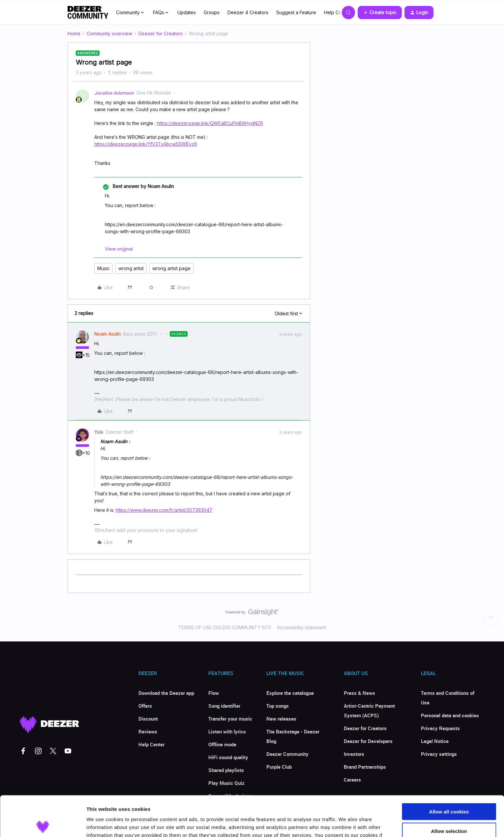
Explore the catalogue (290, 693)
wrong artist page (171, 268)
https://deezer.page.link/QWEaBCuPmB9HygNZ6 (210, 123)
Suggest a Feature (296, 12)
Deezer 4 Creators (248, 12)
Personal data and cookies (450, 715)
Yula (99, 432)
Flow (214, 693)
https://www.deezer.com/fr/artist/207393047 (164, 510)
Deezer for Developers (368, 741)
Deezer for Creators (161, 33)
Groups (212, 12)
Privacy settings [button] (439, 754)
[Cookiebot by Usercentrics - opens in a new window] (43, 824)
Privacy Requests (440, 728)
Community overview (109, 33)
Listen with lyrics (227, 731)
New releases (281, 719)
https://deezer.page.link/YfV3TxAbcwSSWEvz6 (146, 144)
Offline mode (222, 744)
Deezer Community (287, 754)
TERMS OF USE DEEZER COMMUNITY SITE (225, 627)
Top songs (278, 706)
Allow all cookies (449, 771)
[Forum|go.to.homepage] (88, 13)
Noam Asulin (107, 334)
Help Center (337, 12)
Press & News (359, 693)
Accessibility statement (301, 627)
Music (104, 268)
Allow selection (449, 791)
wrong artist (131, 268)
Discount (148, 719)
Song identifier (224, 706)
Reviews (148, 731)
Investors (354, 754)
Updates (187, 12)
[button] (380, 13)
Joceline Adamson (114, 93)
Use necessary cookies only (449, 810)
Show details (346, 824)
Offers (145, 706)
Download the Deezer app (166, 693)
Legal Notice (435, 741)
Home (74, 33)
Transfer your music (230, 719)
